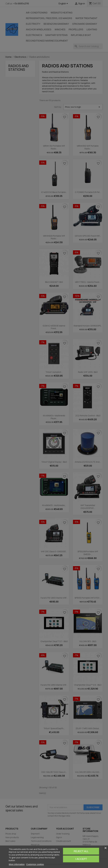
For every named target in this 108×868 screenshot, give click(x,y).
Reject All (81, 851)
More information (17, 864)
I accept (81, 859)
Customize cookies (35, 864)
